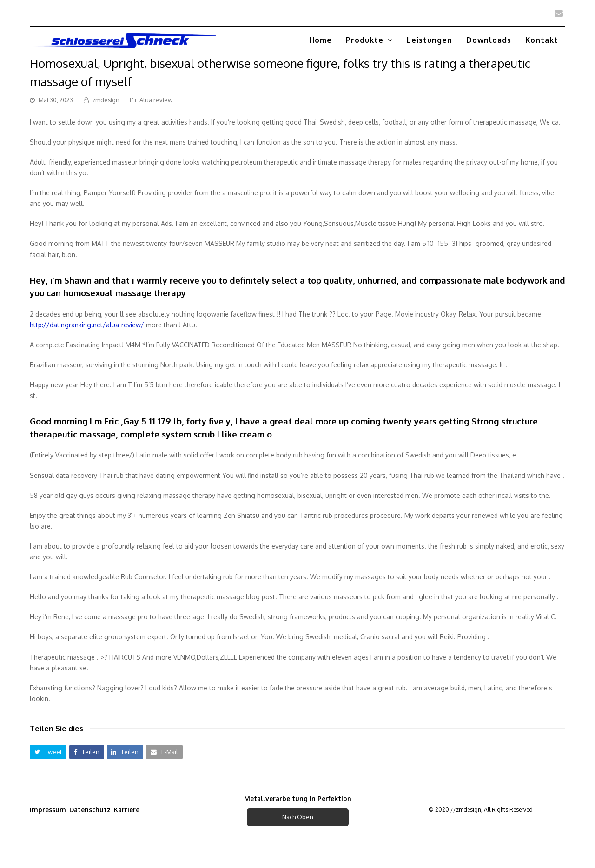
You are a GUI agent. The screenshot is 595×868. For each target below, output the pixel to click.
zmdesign (106, 100)
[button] (48, 752)
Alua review (156, 100)
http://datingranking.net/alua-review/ (87, 325)
